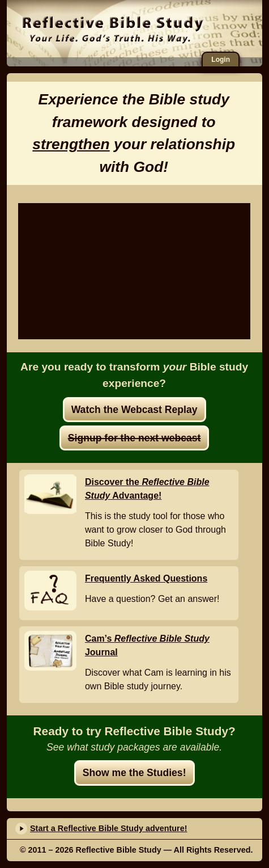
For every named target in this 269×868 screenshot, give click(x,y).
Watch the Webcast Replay (134, 410)
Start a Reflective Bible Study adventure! (109, 828)
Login (221, 60)
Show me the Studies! (134, 773)
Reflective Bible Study (113, 30)
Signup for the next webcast (134, 438)
